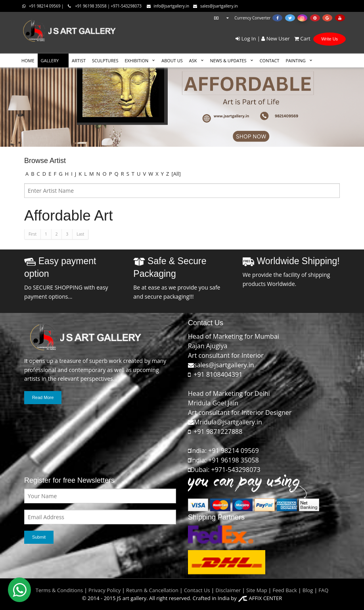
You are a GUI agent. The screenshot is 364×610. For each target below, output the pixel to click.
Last (80, 234)
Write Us (330, 39)
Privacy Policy (104, 590)
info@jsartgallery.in (168, 6)
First (33, 234)
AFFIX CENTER (260, 598)
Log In (246, 38)
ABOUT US (172, 60)
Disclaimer (227, 590)
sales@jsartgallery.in (216, 6)
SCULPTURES (105, 60)
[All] (176, 174)
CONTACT (270, 60)
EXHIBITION (136, 60)
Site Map (256, 590)
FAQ (323, 590)
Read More (43, 397)
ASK (193, 60)
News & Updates (228, 60)
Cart (301, 38)
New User (275, 38)
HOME (28, 60)
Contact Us (197, 590)
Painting (295, 60)
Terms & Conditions (59, 590)
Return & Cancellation (152, 590)
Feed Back (285, 590)
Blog (308, 590)
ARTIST (79, 60)
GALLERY (50, 60)
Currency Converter (241, 18)
